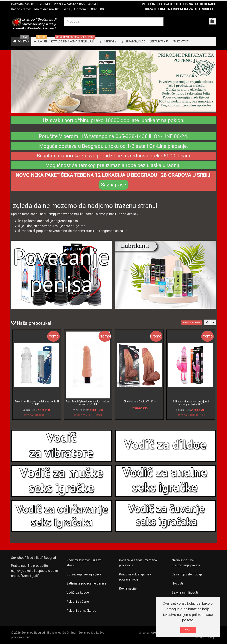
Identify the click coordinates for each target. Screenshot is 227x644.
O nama (144, 633)
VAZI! (188, 630)
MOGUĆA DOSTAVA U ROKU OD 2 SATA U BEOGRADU (179, 4)
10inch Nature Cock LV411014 (139, 402)
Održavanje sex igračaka (84, 574)
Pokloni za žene (78, 601)
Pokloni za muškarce (81, 611)
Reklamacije (128, 588)
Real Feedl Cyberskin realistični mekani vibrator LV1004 (88, 403)
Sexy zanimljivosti (185, 592)
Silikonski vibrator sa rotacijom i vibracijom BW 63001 (191, 403)
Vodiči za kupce (78, 592)
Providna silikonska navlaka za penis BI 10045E (37, 403)
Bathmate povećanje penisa (86, 583)
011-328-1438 (41, 4)
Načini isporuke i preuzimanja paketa (186, 563)
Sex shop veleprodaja (187, 574)
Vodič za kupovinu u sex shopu (84, 563)
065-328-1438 (89, 4)
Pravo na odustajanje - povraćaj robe (135, 577)
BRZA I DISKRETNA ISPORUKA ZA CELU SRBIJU (179, 9)
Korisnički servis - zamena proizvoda (138, 563)
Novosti (177, 583)
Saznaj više (113, 185)
